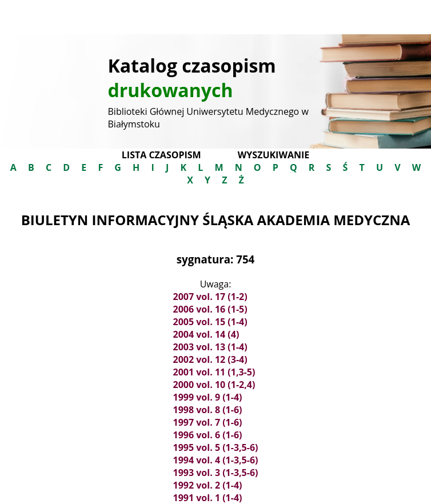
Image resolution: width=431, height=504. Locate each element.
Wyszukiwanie (274, 155)
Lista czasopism (161, 155)
